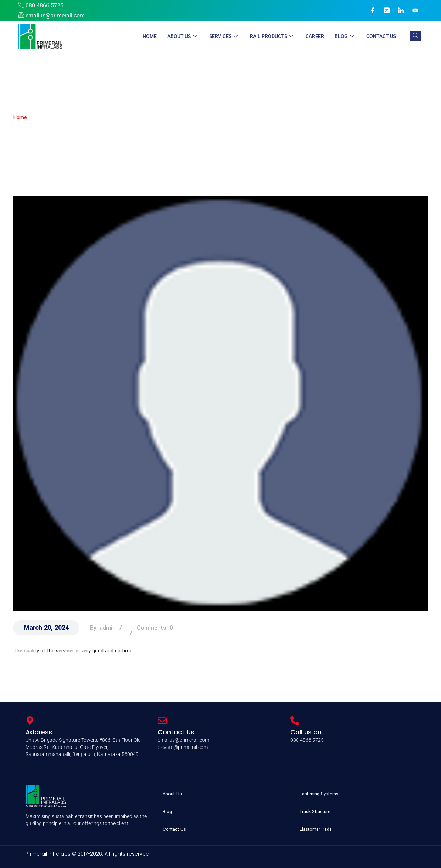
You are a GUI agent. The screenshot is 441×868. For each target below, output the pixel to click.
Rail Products (272, 36)
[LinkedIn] (401, 11)
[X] (387, 11)
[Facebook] (373, 11)
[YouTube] (415, 11)
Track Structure (315, 812)
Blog (345, 36)
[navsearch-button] (415, 36)
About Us (183, 36)
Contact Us (381, 36)
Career (315, 36)
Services (224, 36)
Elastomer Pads (316, 829)
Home (150, 36)
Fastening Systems (319, 794)
